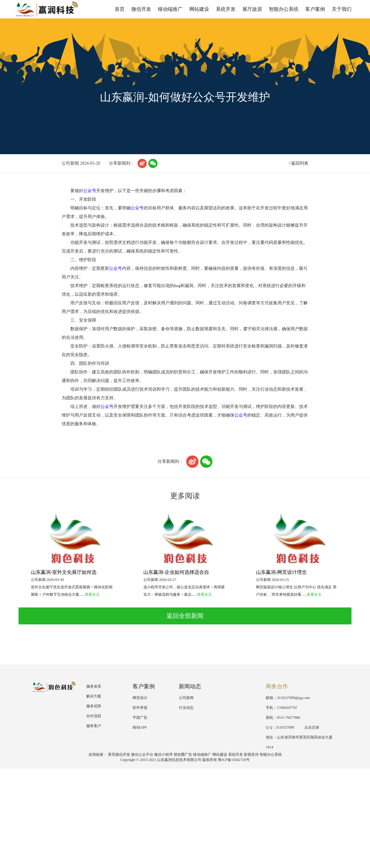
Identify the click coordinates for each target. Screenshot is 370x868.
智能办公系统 (284, 9)
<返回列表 (298, 163)
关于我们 (342, 9)
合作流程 (94, 716)
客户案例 (315, 9)
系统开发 (226, 9)
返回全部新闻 (185, 616)
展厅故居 (252, 9)
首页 (120, 9)
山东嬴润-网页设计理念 (281, 572)
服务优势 (94, 706)
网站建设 (199, 9)
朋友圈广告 (183, 755)
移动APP (140, 727)
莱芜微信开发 (119, 755)
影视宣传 (251, 755)
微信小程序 (163, 755)
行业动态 (186, 708)
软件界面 (140, 708)
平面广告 (140, 718)
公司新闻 (186, 698)
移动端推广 (170, 9)
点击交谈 (309, 727)
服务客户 (94, 726)
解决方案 (94, 696)
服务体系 (94, 686)
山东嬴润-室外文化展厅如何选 (64, 572)
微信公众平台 (142, 755)
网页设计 (140, 698)
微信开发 (141, 9)
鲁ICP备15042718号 (234, 760)
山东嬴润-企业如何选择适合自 (176, 572)
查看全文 (92, 594)
